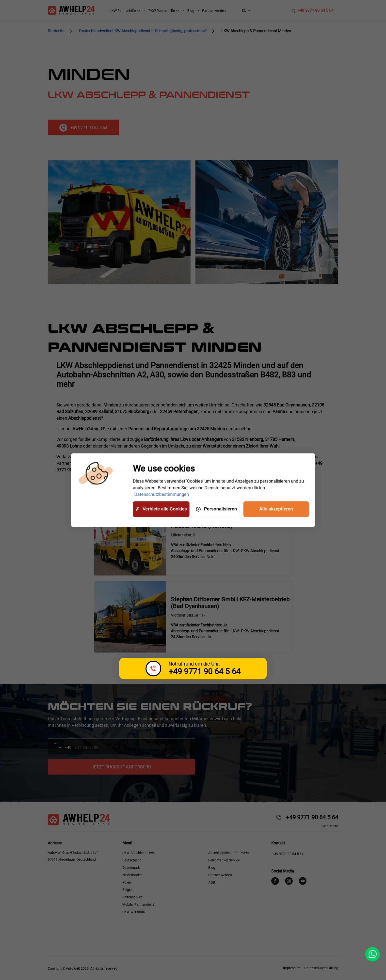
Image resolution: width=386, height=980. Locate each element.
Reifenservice (132, 897)
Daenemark (131, 868)
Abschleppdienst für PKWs (228, 853)
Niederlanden (132, 875)
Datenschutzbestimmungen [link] (161, 494)
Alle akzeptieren (276, 509)
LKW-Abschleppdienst (139, 853)
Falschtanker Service (224, 860)
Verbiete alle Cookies (161, 509)
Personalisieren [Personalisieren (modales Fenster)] (216, 509)
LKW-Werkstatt (134, 912)
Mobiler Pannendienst (139, 904)
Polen (127, 882)
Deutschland (132, 860)
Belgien (128, 890)
